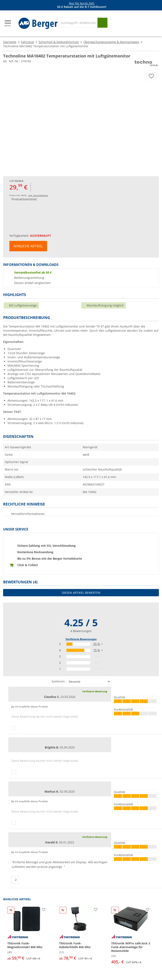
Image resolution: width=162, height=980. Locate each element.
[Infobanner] (82, 5)
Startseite (10, 42)
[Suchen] (102, 23)
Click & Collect (28, 565)
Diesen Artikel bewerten (81, 593)
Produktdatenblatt (24, 199)
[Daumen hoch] (14, 728)
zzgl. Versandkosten (38, 195)
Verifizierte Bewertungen (81, 639)
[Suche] (78, 23)
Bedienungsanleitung (29, 278)
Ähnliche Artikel (28, 246)
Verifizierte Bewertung (95, 691)
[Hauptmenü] (8, 23)
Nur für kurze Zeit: (82, 3)
